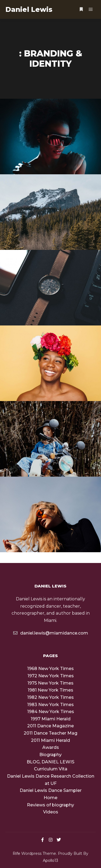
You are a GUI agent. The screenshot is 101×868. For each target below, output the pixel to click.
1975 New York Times (50, 683)
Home (50, 798)
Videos (51, 812)
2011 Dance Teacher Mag (50, 733)
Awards (51, 747)
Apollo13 (50, 860)
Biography (50, 755)
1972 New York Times (51, 676)
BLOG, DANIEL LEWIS (50, 762)
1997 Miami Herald (51, 719)
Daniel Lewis (29, 9)
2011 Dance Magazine (50, 726)
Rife (16, 853)
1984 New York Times (51, 712)
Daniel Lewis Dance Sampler (51, 790)
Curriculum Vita (51, 769)
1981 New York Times (50, 690)
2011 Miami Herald (50, 740)
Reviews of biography (50, 805)
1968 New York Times (50, 669)
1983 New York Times (50, 705)
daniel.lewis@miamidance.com (51, 633)
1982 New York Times (50, 697)
